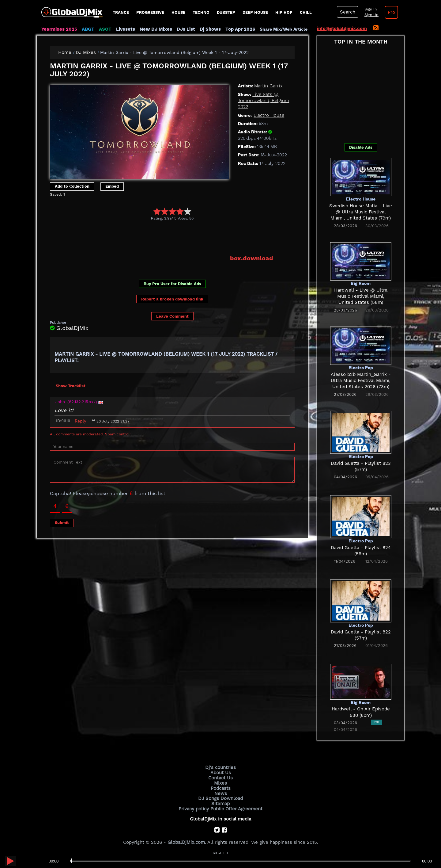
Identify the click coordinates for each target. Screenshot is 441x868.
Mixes (221, 783)
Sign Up (371, 15)
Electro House (269, 115)
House (178, 12)
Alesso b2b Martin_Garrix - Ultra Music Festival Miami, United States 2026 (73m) (361, 381)
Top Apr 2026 (240, 29)
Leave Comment (172, 316)
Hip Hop (284, 12)
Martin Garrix (268, 86)
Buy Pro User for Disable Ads (172, 284)
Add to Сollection (72, 186)
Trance (121, 12)
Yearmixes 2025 (59, 29)
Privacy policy (194, 809)
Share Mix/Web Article (284, 29)
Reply (80, 421)
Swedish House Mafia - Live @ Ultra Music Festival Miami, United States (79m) (361, 212)
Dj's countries (221, 767)
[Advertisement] (161, 238)
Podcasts (221, 788)
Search (348, 12)
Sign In (371, 9)
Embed (112, 186)
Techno (201, 12)
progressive (150, 12)
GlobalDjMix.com (186, 842)
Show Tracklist (71, 386)
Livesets (126, 29)
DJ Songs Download (221, 798)
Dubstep (226, 12)
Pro (391, 12)
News (221, 793)
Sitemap (221, 804)
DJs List (186, 29)
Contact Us (221, 778)
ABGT (88, 29)
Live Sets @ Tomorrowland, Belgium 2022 (264, 101)
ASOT (105, 29)
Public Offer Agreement (236, 809)
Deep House (255, 12)
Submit (62, 523)
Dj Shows (210, 29)
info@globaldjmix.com (342, 29)
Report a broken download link (172, 299)
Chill (306, 12)
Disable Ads (361, 147)
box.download (252, 258)
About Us (221, 773)
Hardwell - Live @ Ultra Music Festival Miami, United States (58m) (361, 296)
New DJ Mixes (156, 29)
